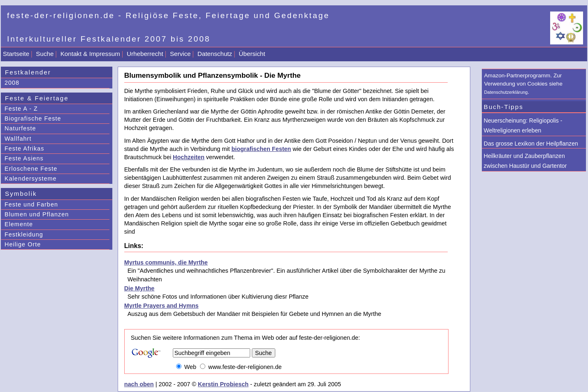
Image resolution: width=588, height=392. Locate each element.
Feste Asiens (24, 158)
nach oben (139, 384)
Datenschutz (215, 54)
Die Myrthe (139, 288)
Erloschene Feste (31, 169)
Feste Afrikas (24, 148)
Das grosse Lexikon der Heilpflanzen (531, 144)
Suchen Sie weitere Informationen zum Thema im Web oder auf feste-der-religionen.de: (245, 338)
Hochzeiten (189, 157)
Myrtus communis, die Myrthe (166, 262)
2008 (12, 83)
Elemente (19, 224)
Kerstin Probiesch (223, 384)
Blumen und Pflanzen (37, 214)
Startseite (16, 54)
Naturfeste (20, 128)
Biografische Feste (33, 118)
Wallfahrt (18, 139)
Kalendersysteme (31, 179)
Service (180, 54)
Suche (45, 54)
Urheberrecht (145, 54)
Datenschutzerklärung (506, 92)
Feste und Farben (31, 204)
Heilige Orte (23, 244)
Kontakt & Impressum (90, 54)
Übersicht (252, 54)
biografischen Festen (261, 149)
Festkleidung (24, 234)
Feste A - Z (21, 109)
